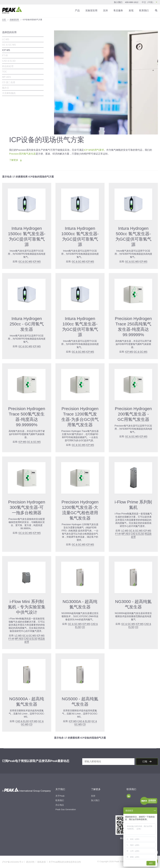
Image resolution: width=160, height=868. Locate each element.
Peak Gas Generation (66, 809)
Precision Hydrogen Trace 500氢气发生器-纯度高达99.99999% (27, 417)
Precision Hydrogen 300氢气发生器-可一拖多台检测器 (27, 507)
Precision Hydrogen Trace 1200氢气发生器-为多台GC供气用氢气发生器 (80, 417)
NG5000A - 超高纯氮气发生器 (27, 701)
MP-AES (6, 77)
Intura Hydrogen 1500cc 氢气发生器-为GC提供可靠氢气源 (27, 236)
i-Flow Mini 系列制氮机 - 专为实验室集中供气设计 (27, 607)
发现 (131, 11)
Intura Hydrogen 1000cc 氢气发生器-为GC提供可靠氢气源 (80, 236)
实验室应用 (91, 11)
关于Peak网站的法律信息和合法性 (65, 862)
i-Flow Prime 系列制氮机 (133, 505)
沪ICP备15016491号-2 (13, 862)
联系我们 (144, 11)
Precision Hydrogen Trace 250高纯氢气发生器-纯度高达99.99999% (133, 327)
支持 (105, 11)
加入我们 (118, 2)
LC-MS (6, 39)
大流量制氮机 (9, 93)
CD (83, 627)
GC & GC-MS (9, 45)
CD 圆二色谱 (9, 82)
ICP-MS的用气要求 (94, 150)
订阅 (145, 762)
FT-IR (5, 56)
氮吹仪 (6, 88)
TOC (4, 72)
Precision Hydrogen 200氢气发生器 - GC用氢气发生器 (133, 414)
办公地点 (60, 805)
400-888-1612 (132, 2)
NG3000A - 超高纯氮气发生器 (80, 604)
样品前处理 (8, 66)
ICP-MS (6, 50)
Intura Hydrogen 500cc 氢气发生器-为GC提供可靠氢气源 (133, 236)
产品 (77, 11)
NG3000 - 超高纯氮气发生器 (133, 604)
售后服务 (118, 11)
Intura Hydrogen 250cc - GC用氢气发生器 (27, 324)
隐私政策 (42, 862)
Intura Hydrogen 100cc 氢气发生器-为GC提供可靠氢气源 (80, 327)
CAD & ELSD (9, 61)
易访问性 (30, 862)
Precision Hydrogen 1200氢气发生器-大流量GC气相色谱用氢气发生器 (80, 510)
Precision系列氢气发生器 (23, 154)
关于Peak (60, 796)
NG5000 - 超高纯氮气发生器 (80, 701)
